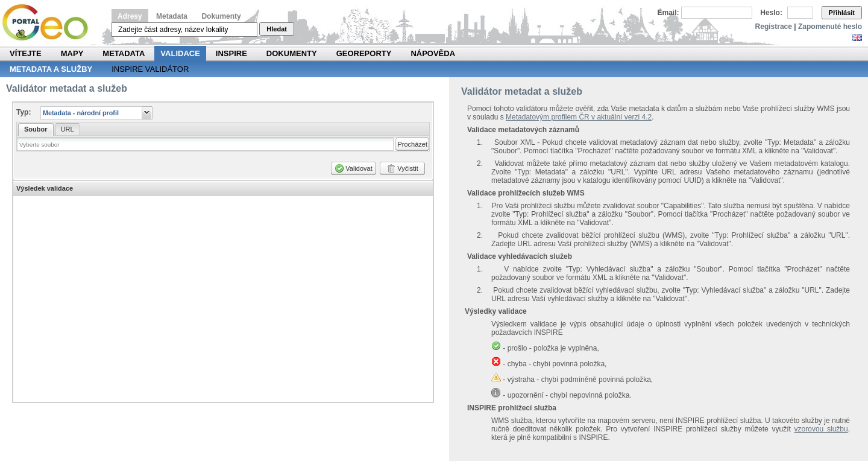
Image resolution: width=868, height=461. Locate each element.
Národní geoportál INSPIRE (50, 23)
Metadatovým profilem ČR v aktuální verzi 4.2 (579, 117)
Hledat (277, 29)
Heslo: (771, 13)
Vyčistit (407, 168)
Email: (668, 13)
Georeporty (364, 53)
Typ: (24, 112)
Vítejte (26, 53)
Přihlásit (842, 13)
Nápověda (433, 53)
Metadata (172, 16)
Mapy (72, 53)
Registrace (774, 27)
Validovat (359, 168)
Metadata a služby (51, 69)
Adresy (130, 16)
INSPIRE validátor (150, 69)
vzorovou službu (821, 429)
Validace (180, 53)
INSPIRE (231, 53)
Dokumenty (221, 16)
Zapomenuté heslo (830, 27)
